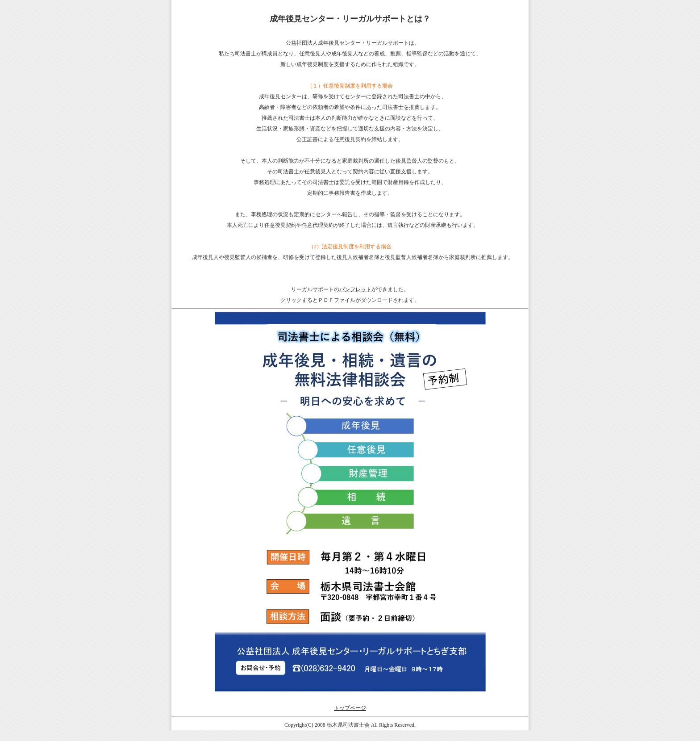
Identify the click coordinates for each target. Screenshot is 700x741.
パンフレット (355, 289)
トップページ (350, 708)
